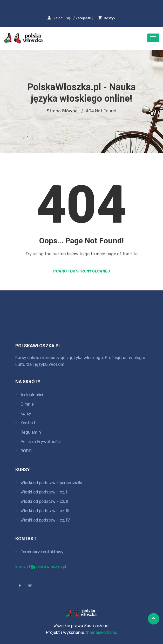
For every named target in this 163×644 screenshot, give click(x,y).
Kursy (26, 414)
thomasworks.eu (101, 632)
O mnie (27, 404)
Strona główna (62, 111)
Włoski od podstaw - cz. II (44, 501)
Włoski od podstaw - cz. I (44, 492)
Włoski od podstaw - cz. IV (45, 520)
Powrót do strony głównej (81, 271)
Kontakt (28, 423)
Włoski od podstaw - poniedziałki (51, 483)
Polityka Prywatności (41, 442)
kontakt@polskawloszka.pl (41, 567)
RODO (26, 451)
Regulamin (31, 432)
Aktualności (32, 395)
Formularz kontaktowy (42, 552)
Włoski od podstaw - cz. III (45, 511)
